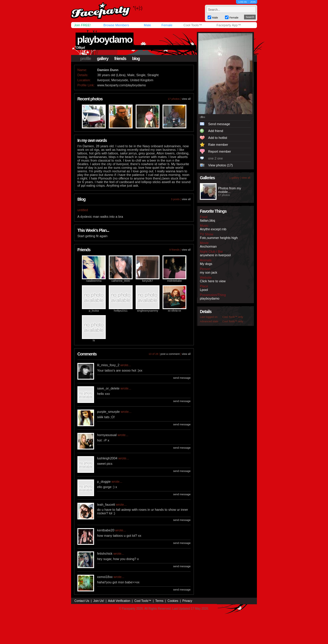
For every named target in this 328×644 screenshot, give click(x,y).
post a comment (170, 354)
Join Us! (99, 601)
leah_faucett (106, 505)
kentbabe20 (106, 530)
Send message (219, 124)
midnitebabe (174, 281)
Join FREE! (82, 25)
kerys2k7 (148, 281)
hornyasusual (107, 435)
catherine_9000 (121, 281)
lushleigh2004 (107, 458)
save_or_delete (108, 388)
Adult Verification (119, 601)
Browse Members (116, 25)
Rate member (218, 145)
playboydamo (105, 39)
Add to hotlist (218, 138)
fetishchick (105, 553)
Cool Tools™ (193, 25)
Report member (220, 151)
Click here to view (213, 281)
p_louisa (94, 311)
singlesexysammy (147, 311)
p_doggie (104, 482)
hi (94, 341)
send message (182, 378)
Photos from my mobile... (230, 190)
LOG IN (242, 2)
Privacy (187, 601)
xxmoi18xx (105, 577)
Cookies (173, 601)
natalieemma (94, 281)
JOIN (253, 2)
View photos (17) (220, 165)
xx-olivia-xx (175, 311)
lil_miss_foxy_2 (108, 365)
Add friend (216, 131)
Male (147, 25)
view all (186, 99)
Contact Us (82, 601)
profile (86, 59)
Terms (159, 601)
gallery (102, 59)
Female (167, 25)
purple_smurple (108, 412)
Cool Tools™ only (233, 317)
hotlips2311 (121, 311)
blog (136, 59)
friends (120, 59)
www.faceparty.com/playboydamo (121, 85)
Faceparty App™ (229, 25)
